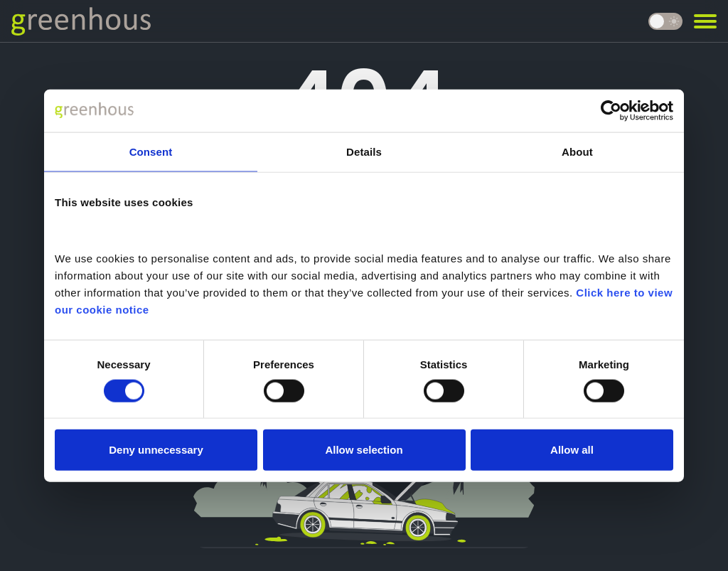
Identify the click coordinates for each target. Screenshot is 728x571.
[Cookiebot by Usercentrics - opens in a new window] (611, 110)
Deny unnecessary (156, 450)
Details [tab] (364, 151)
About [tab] (577, 151)
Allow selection (364, 450)
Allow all (572, 450)
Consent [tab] (151, 151)
